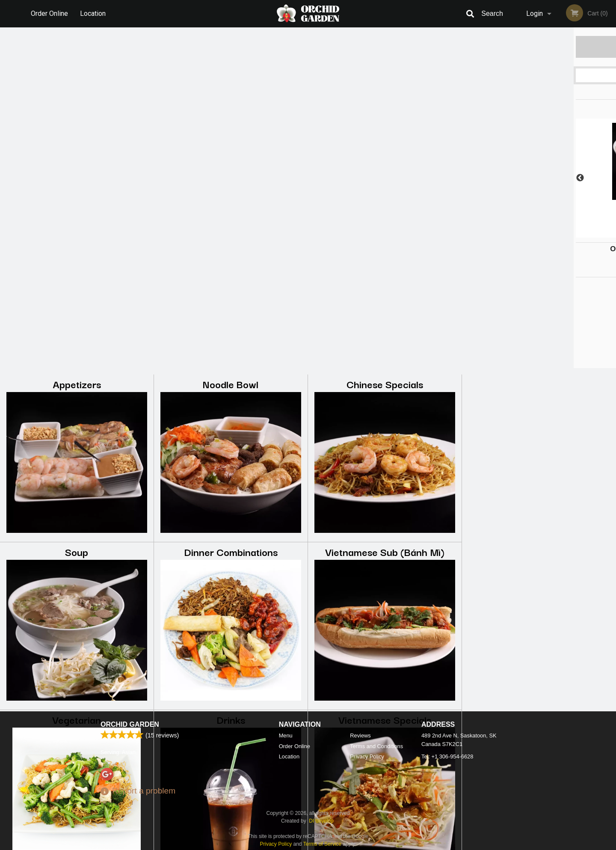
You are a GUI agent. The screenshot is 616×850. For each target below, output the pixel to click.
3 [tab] (533, 233)
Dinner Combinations (231, 211)
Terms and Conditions (376, 746)
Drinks (231, 379)
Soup (77, 211)
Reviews (360, 736)
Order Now (539, 46)
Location (93, 13)
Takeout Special (385, 546)
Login (535, 13)
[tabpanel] (539, 178)
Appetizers (77, 43)
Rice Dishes (77, 546)
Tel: (447, 756)
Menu (286, 736)
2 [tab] (520, 233)
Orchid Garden (130, 724)
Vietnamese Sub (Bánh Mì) (385, 211)
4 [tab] (545, 233)
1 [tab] (507, 233)
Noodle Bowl (231, 43)
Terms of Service (322, 844)
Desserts (231, 546)
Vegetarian (77, 379)
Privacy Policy (367, 756)
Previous (468, 178)
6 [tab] (571, 233)
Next (610, 178)
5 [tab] (558, 233)
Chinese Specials (385, 43)
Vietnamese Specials (385, 379)
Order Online (49, 13)
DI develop (321, 821)
